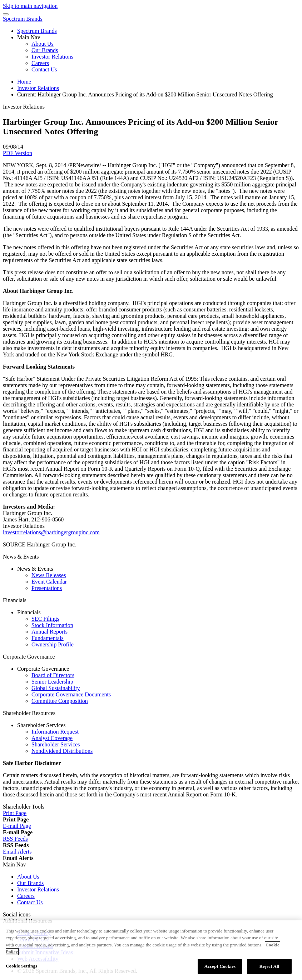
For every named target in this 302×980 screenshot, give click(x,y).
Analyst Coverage (52, 738)
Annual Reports (49, 632)
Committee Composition (60, 701)
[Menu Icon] (6, 14)
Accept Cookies (220, 969)
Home (24, 82)
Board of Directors (53, 675)
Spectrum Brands (23, 19)
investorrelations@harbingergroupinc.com (51, 532)
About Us (43, 44)
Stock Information (52, 625)
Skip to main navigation (30, 6)
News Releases (49, 575)
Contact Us (44, 69)
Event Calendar (49, 582)
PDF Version (18, 153)
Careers (40, 63)
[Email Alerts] (17, 852)
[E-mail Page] (17, 826)
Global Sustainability (56, 688)
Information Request (55, 732)
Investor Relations (52, 57)
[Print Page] (15, 813)
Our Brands (45, 50)
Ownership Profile (53, 644)
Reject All (269, 969)
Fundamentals (48, 638)
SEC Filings (45, 619)
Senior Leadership (52, 682)
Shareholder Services (56, 744)
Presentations (47, 588)
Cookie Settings (21, 969)
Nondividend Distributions (62, 751)
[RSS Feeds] (15, 839)
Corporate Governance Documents (71, 694)
